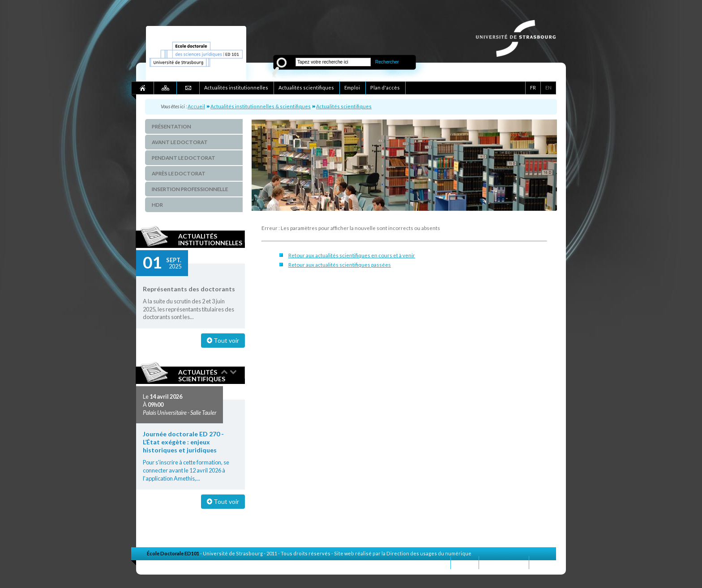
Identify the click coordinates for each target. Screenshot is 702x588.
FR (533, 87)
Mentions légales (504, 562)
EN (548, 87)
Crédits (543, 562)
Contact (465, 562)
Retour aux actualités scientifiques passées (340, 265)
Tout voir (223, 340)
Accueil (196, 106)
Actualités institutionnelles (210, 239)
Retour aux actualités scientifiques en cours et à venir (352, 255)
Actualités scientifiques (344, 106)
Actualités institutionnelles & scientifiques (261, 106)
